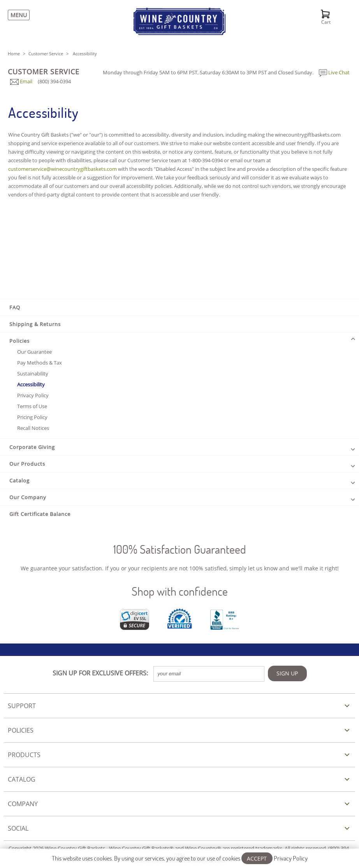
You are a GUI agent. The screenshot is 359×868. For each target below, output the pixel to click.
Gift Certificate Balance (40, 514)
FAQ (15, 307)
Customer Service (46, 53)
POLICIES (21, 730)
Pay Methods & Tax (40, 363)
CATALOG (22, 779)
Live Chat (334, 72)
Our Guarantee (34, 352)
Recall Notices (33, 428)
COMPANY (23, 804)
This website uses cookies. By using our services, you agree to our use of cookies (180, 858)
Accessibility (31, 384)
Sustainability (33, 374)
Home (14, 53)
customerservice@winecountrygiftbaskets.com (62, 169)
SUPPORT (22, 706)
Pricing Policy (32, 417)
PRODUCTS (24, 755)
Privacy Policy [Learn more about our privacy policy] (291, 858)
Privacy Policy (33, 395)
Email (21, 81)
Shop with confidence (180, 591)
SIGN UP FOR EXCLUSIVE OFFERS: (100, 673)
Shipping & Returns (35, 324)
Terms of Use (32, 406)
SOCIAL (18, 828)
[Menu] (17, 15)
